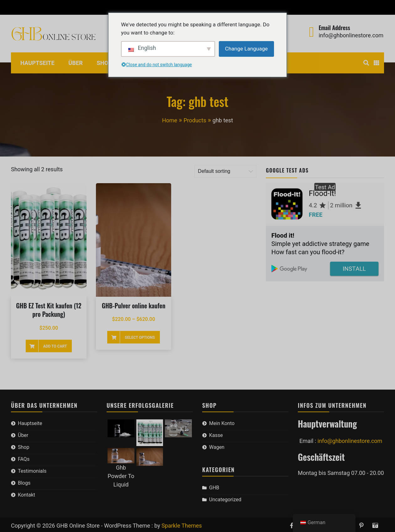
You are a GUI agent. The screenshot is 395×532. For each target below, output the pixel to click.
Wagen (72, 7)
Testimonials (32, 471)
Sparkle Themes (182, 526)
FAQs (24, 459)
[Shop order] (225, 171)
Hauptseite (37, 63)
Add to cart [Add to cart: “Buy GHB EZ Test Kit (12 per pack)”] (55, 346)
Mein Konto (21, 7)
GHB (214, 488)
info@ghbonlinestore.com (351, 35)
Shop (105, 63)
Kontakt (26, 495)
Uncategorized (225, 500)
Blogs (24, 483)
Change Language (246, 49)
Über (76, 63)
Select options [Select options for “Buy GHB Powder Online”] (140, 338)
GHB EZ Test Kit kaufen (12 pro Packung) (49, 310)
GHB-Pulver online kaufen (134, 306)
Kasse (49, 7)
